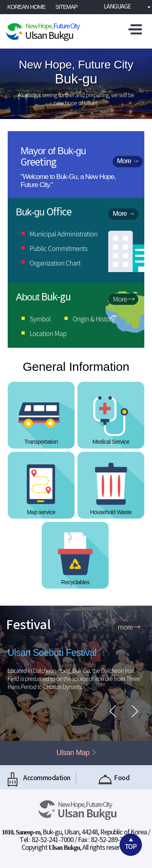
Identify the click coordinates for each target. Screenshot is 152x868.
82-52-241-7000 (52, 840)
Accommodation (38, 778)
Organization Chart (55, 263)
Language (115, 7)
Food (114, 778)
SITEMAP (66, 7)
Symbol (40, 319)
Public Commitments (59, 248)
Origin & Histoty (94, 319)
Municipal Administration (64, 234)
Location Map (48, 333)
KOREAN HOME (26, 7)
